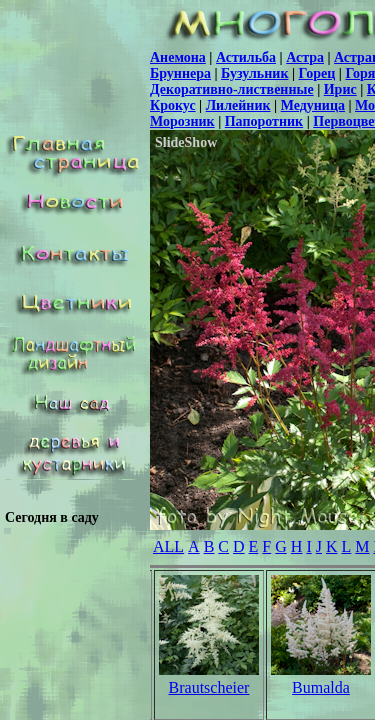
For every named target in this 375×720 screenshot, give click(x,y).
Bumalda (321, 687)
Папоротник (264, 121)
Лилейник (238, 105)
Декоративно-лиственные (232, 89)
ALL (168, 546)
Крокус (173, 105)
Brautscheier (209, 687)
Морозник (182, 121)
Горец (317, 73)
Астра (305, 57)
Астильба (246, 57)
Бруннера (180, 73)
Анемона (178, 57)
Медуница (313, 105)
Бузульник (254, 73)
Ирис (340, 89)
